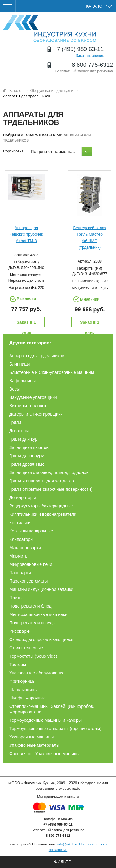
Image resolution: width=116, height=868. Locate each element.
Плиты (16, 598)
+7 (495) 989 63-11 (79, 49)
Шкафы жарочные (28, 698)
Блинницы (19, 364)
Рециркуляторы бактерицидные (41, 506)
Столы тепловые (26, 648)
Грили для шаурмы (28, 456)
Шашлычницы (23, 690)
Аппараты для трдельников (37, 356)
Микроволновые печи (31, 564)
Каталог (99, 6)
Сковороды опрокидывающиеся (41, 639)
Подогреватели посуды (32, 623)
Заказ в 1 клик (26, 324)
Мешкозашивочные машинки (38, 614)
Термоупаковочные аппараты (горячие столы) (55, 729)
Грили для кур (23, 439)
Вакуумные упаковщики (33, 397)
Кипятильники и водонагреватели (43, 514)
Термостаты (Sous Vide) (33, 656)
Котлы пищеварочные (31, 531)
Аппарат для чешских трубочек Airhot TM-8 (26, 234)
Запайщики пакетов (29, 447)
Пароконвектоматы (28, 581)
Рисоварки (20, 631)
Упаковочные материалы (34, 745)
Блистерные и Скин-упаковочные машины (52, 372)
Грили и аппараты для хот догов (42, 481)
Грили (15, 422)
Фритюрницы (22, 681)
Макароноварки (25, 548)
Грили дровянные (27, 464)
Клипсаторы (21, 539)
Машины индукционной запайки (41, 589)
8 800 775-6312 (92, 65)
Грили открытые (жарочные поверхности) (51, 489)
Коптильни (20, 523)
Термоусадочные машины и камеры (45, 720)
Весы (15, 389)
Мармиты (19, 556)
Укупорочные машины (31, 737)
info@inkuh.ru (68, 844)
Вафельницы (22, 381)
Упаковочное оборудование (37, 673)
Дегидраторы (23, 498)
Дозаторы (19, 431)
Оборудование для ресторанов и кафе (49, 29)
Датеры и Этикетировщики (36, 414)
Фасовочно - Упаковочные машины (44, 754)
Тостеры (18, 665)
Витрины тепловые (28, 406)
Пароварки (20, 573)
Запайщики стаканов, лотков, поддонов (49, 472)
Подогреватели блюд (30, 606)
